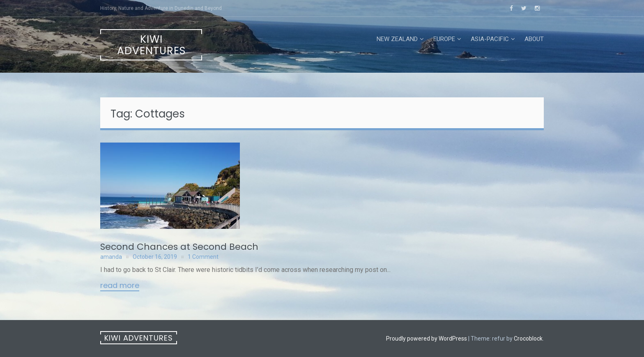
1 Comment (203, 257)
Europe (444, 39)
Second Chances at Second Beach (179, 247)
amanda (111, 257)
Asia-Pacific (490, 39)
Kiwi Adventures (151, 45)
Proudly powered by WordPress (427, 339)
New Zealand (397, 39)
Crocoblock (528, 339)
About (534, 39)
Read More (120, 286)
